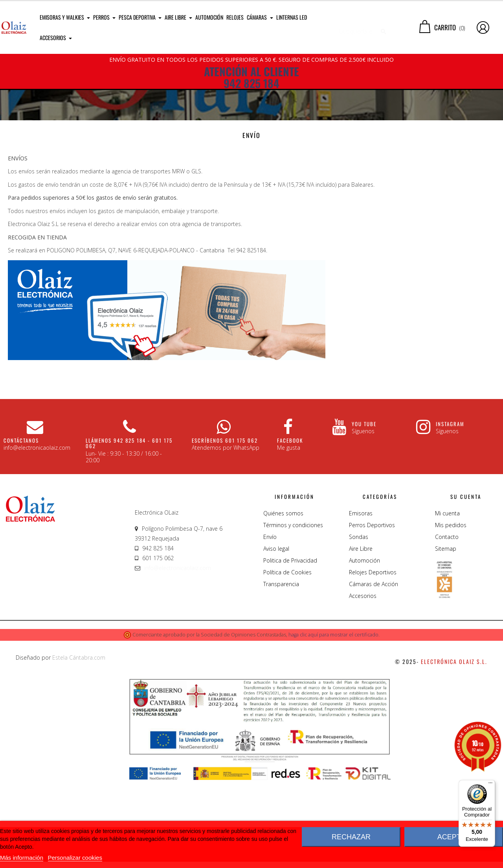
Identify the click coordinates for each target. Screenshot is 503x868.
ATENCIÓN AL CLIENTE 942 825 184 (251, 77)
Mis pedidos (451, 613)
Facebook (290, 528)
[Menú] (490, 785)
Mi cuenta (447, 601)
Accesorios (363, 683)
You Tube (364, 511)
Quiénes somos (283, 601)
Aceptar (454, 837)
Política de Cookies (287, 660)
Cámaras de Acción (374, 672)
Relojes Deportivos (373, 660)
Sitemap (446, 636)
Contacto (447, 624)
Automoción (364, 648)
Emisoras (361, 601)
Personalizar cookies (75, 858)
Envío (270, 624)
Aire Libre (361, 636)
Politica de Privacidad (290, 648)
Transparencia (281, 672)
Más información (22, 858)
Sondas (359, 624)
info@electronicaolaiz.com (178, 656)
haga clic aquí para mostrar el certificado (333, 722)
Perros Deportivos (372, 613)
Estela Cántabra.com (79, 745)
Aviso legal (276, 636)
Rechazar (351, 837)
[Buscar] (360, 28)
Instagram (450, 511)
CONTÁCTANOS (21, 528)
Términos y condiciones (293, 613)
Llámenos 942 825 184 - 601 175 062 (129, 531)
